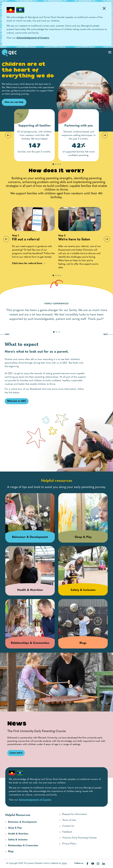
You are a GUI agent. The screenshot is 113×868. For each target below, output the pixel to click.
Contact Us (68, 826)
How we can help (14, 102)
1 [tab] (53, 164)
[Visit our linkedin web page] (104, 864)
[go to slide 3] (59, 332)
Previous (8, 135)
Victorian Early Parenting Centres (79, 838)
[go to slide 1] (54, 332)
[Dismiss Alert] (104, 8)
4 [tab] (60, 164)
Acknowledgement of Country (33, 38)
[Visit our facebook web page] (88, 864)
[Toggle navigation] (110, 52)
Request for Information (75, 814)
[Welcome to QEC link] (17, 401)
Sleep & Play (15, 828)
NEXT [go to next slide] (108, 335)
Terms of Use (69, 820)
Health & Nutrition (18, 834)
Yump (64, 863)
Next (105, 135)
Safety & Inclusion (18, 840)
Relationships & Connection (23, 846)
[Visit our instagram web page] (98, 864)
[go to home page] (9, 53)
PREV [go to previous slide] (5, 335)
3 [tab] (58, 164)
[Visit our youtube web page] (93, 864)
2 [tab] (56, 164)
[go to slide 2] (56, 332)
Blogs (11, 852)
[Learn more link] (16, 753)
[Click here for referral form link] (27, 263)
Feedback (67, 832)
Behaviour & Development (22, 822)
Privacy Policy (69, 844)
